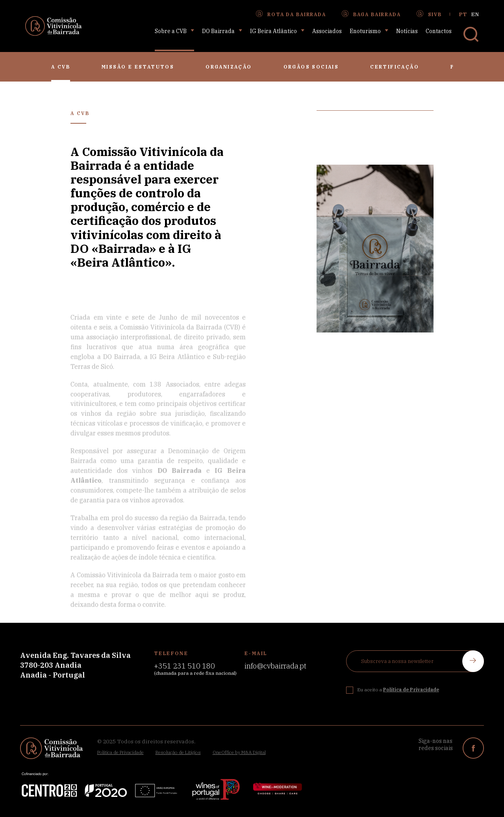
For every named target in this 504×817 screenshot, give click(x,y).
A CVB (61, 67)
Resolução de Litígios (178, 752)
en (475, 14)
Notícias (407, 31)
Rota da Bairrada (291, 14)
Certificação (395, 67)
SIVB (429, 14)
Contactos (439, 31)
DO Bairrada (222, 31)
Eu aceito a (398, 690)
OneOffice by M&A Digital (239, 752)
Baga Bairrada (371, 14)
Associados (327, 31)
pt (463, 14)
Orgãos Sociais (311, 67)
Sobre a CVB (174, 31)
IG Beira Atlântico (277, 31)
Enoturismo (369, 31)
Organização (229, 67)
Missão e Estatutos (138, 67)
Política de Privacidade (120, 752)
